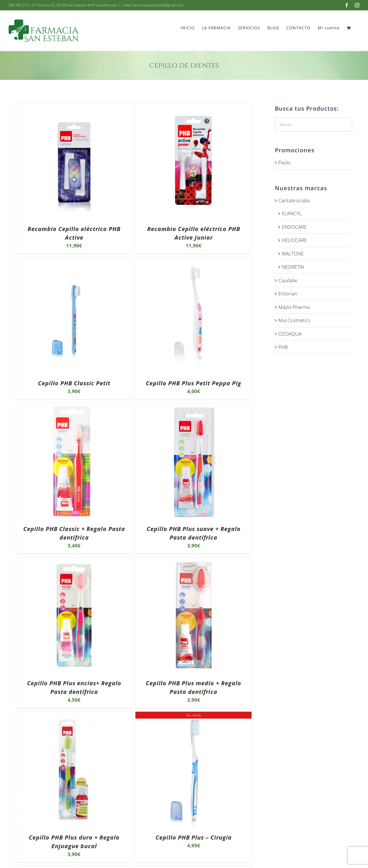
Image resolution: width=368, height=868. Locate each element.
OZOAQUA (290, 334)
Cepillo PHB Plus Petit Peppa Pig (193, 383)
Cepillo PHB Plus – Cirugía (194, 837)
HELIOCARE (294, 240)
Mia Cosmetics (294, 320)
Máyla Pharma (294, 307)
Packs (284, 162)
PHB (283, 347)
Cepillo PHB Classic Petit (74, 383)
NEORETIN (293, 267)
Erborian (288, 293)
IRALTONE (293, 254)
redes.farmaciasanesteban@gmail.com (153, 5)
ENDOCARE (294, 227)
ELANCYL (292, 213)
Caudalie (288, 280)
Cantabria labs (294, 200)
